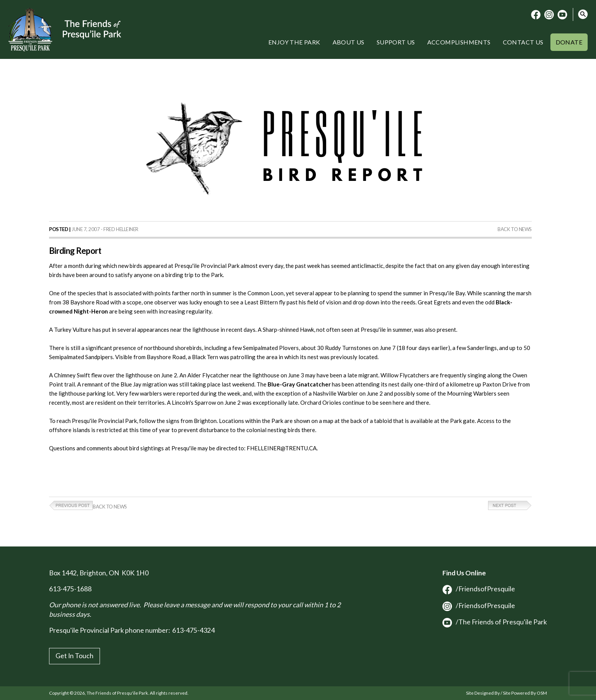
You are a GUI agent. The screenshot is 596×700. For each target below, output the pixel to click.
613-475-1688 (70, 589)
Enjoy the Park (294, 42)
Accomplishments (459, 42)
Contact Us (523, 42)
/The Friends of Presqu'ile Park (495, 622)
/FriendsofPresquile (479, 589)
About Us (349, 42)
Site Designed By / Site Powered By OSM (506, 693)
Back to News (515, 229)
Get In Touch (74, 656)
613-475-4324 (193, 630)
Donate (569, 42)
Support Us (396, 42)
